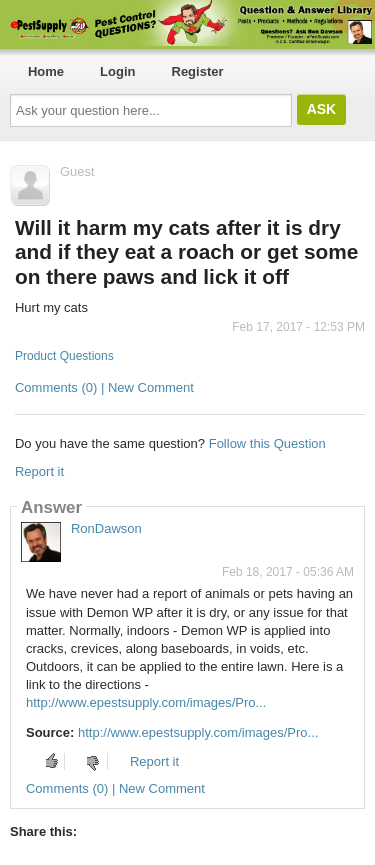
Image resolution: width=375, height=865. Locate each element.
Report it (39, 471)
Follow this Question (267, 443)
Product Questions (64, 356)
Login (117, 71)
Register (198, 71)
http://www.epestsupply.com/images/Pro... (146, 702)
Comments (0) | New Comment (104, 387)
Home (46, 71)
